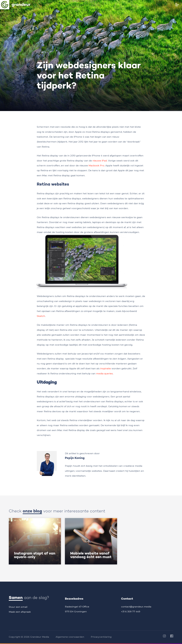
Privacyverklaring (101, 637)
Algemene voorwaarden (70, 637)
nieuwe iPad (100, 162)
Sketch (41, 317)
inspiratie (106, 370)
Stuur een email (18, 607)
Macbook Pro (96, 167)
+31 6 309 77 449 (131, 612)
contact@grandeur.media (136, 607)
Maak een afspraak (20, 612)
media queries (104, 375)
